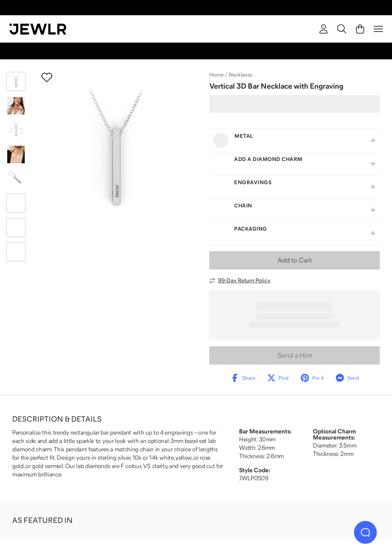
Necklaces (241, 75)
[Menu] (378, 29)
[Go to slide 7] (16, 228)
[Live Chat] (365, 532)
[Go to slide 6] (16, 203)
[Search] (342, 29)
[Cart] (360, 29)
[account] (323, 29)
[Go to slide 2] (16, 106)
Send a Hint (295, 355)
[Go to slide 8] (16, 252)
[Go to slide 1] (16, 81)
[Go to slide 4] (16, 154)
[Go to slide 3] (16, 130)
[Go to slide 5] (16, 179)
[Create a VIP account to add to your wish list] (47, 77)
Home (216, 75)
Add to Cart (295, 260)
